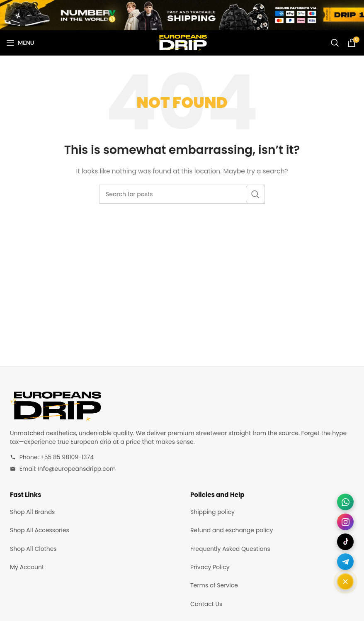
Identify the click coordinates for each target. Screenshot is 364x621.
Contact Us (206, 604)
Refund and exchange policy (232, 530)
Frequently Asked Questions (230, 549)
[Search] (335, 43)
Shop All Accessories (40, 530)
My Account (27, 567)
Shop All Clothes (33, 549)
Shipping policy (212, 512)
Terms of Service (214, 585)
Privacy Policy (210, 567)
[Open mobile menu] (20, 43)
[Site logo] (182, 42)
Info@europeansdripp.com (77, 469)
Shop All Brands (32, 512)
